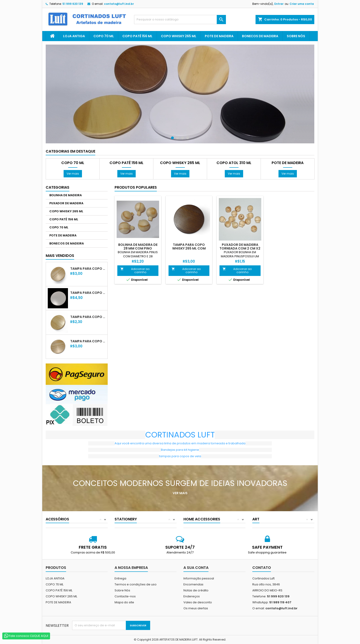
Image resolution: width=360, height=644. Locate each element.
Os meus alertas (196, 608)
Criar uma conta (302, 4)
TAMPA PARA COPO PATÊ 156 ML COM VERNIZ (88, 341)
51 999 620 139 (73, 4)
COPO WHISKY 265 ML (179, 36)
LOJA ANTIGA (74, 36)
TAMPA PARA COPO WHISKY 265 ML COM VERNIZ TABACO (189, 248)
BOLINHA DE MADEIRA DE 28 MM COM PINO (138, 247)
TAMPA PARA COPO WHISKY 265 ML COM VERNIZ (88, 269)
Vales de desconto (198, 602)
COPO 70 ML (104, 36)
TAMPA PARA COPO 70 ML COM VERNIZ (88, 317)
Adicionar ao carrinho (135, 271)
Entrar (279, 4)
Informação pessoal (199, 578)
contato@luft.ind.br (119, 4)
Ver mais (73, 174)
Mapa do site (124, 602)
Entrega (120, 578)
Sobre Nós (296, 36)
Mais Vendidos (60, 256)
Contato (262, 568)
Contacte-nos (125, 596)
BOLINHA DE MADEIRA (66, 195)
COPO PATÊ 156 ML (137, 36)
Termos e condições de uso (136, 584)
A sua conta (196, 568)
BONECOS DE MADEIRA (260, 36)
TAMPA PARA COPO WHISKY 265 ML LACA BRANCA (88, 293)
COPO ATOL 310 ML (234, 163)
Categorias (58, 187)
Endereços (192, 596)
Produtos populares (136, 187)
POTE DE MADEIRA (219, 36)
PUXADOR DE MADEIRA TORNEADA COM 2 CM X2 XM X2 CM (240, 248)
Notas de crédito (196, 590)
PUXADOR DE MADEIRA (66, 203)
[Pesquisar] (180, 20)
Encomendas (193, 584)
